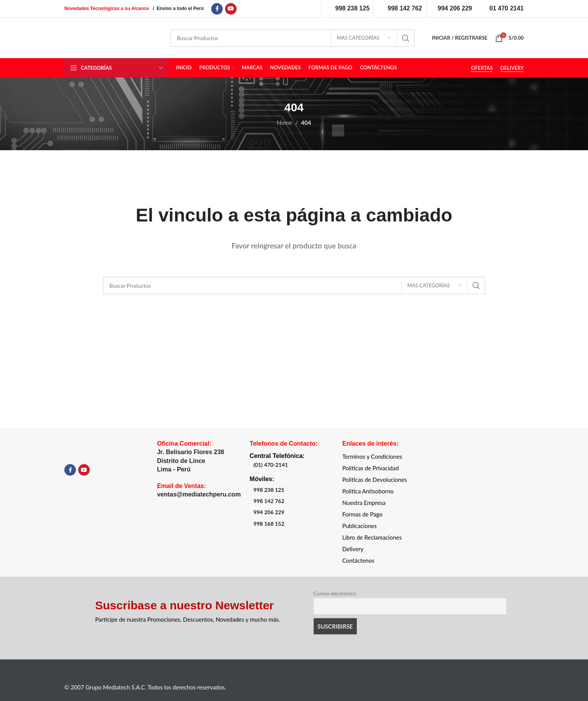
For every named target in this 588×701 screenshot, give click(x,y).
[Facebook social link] (217, 9)
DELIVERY (512, 68)
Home (285, 122)
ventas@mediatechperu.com (199, 494)
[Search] (292, 38)
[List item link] (287, 465)
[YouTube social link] (231, 9)
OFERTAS (482, 68)
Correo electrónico (335, 594)
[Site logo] (112, 37)
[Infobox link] (348, 8)
